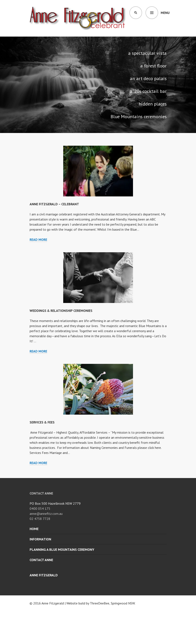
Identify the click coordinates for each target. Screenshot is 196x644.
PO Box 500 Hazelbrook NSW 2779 (55, 503)
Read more (38, 240)
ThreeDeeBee (100, 603)
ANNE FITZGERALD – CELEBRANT (54, 204)
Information (40, 539)
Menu (165, 13)
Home (34, 529)
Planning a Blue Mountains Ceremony (62, 549)
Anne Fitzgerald (44, 575)
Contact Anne (41, 560)
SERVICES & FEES (42, 422)
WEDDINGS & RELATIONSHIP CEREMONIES (61, 311)
